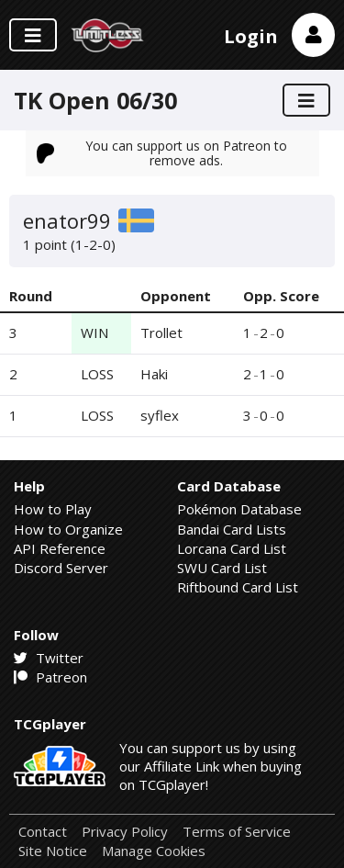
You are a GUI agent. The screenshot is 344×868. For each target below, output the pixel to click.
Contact (43, 832)
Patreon (50, 677)
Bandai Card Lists (232, 529)
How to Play (53, 509)
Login (251, 36)
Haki (154, 374)
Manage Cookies (154, 851)
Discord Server (61, 568)
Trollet (161, 333)
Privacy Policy (125, 832)
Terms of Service (237, 832)
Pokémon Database (239, 509)
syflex (160, 415)
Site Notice (53, 851)
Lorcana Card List (232, 548)
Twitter (49, 658)
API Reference (60, 548)
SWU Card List (222, 568)
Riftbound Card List (238, 587)
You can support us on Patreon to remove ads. (162, 153)
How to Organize (68, 529)
